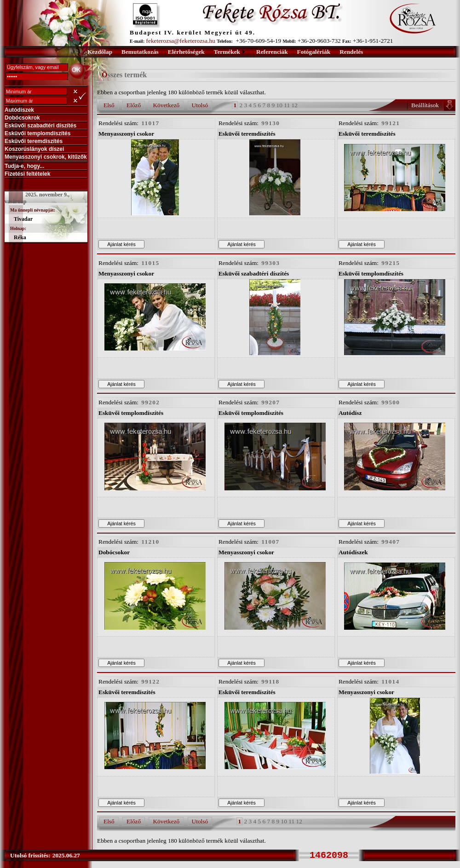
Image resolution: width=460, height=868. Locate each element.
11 (287, 105)
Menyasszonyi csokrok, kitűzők (46, 157)
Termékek (227, 52)
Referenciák (272, 52)
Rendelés (351, 52)
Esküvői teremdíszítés (34, 141)
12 (294, 105)
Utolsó (200, 105)
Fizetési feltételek (27, 174)
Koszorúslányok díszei (34, 149)
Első (109, 105)
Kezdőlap (100, 52)
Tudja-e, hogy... (24, 166)
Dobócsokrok (22, 118)
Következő (166, 105)
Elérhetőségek (186, 52)
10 (279, 105)
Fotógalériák (314, 52)
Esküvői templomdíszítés (37, 133)
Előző (134, 105)
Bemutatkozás (140, 52)
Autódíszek (19, 110)
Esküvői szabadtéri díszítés (40, 126)
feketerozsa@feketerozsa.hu (181, 41)
